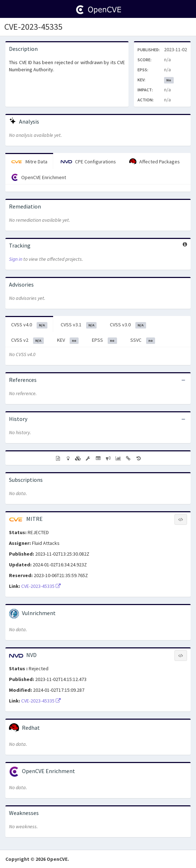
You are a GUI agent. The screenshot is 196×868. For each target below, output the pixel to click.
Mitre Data (29, 162)
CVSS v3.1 (79, 325)
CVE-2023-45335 (33, 27)
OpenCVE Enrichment (39, 177)
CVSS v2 (27, 340)
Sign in (16, 259)
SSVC (143, 340)
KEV (68, 340)
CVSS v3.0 (128, 325)
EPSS (104, 340)
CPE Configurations (88, 162)
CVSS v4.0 (29, 325)
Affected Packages (155, 162)
